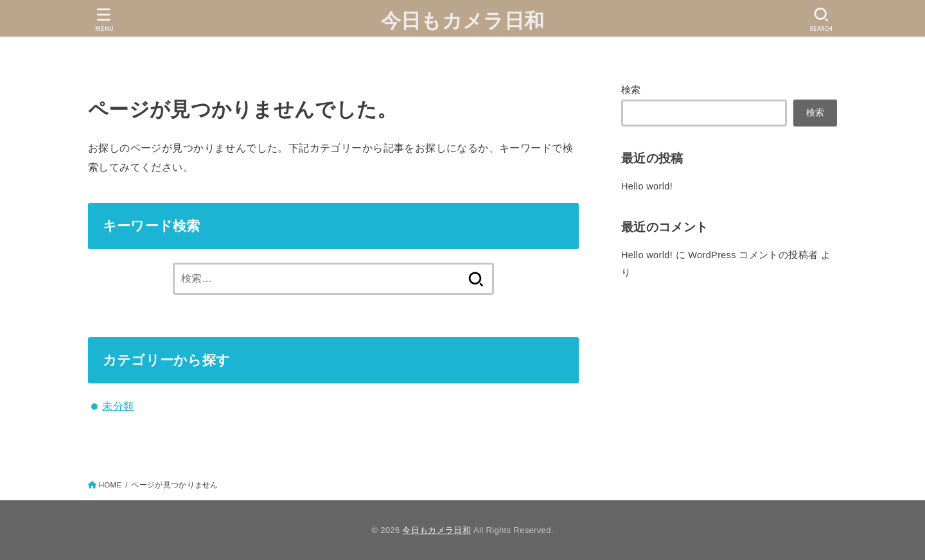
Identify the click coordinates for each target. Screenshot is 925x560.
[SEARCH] (821, 20)
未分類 (118, 406)
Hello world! (647, 186)
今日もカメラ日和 (463, 21)
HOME (110, 485)
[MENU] (104, 20)
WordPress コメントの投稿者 (753, 255)
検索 (631, 90)
